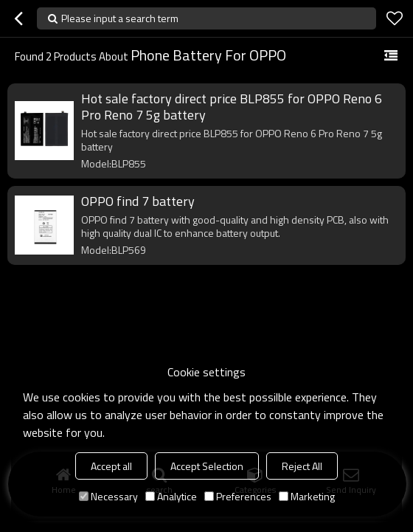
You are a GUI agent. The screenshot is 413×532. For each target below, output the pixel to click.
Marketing (307, 496)
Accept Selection (207, 466)
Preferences (238, 496)
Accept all (111, 466)
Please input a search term (120, 18)
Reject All (302, 466)
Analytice (171, 496)
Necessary (108, 496)
